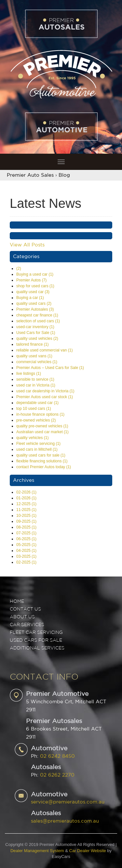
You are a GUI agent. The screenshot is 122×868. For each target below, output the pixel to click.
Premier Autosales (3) (35, 309)
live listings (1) (29, 374)
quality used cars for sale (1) (41, 455)
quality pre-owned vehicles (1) (42, 426)
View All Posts (27, 245)
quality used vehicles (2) (37, 339)
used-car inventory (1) (35, 327)
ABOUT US (22, 617)
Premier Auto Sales (30, 175)
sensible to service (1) (35, 379)
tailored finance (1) (32, 344)
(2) (19, 268)
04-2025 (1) (26, 551)
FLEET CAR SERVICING (36, 633)
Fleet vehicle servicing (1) (38, 444)
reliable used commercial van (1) (44, 350)
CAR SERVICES (27, 625)
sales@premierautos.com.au (65, 821)
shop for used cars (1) (35, 286)
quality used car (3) (33, 292)
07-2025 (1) (26, 533)
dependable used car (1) (37, 403)
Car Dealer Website (88, 851)
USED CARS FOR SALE (36, 640)
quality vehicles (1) (32, 438)
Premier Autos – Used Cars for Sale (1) (50, 368)
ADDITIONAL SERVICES (37, 648)
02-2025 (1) (26, 562)
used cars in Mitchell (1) (37, 449)
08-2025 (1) (26, 527)
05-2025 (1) (26, 545)
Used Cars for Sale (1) (36, 333)
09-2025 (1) (26, 521)
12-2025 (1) (26, 504)
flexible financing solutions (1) (42, 461)
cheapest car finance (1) (37, 315)
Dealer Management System (37, 851)
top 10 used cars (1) (34, 409)
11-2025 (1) (26, 510)
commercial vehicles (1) (37, 362)
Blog (64, 175)
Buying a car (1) (30, 298)
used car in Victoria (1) (36, 385)
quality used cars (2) (34, 303)
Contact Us (25, 609)
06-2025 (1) (26, 539)
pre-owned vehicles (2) (36, 420)
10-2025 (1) (26, 516)
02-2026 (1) (26, 492)
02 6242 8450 (57, 756)
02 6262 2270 (57, 775)
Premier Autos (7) (31, 280)
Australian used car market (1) (42, 432)
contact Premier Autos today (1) (44, 467)
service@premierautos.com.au (68, 802)
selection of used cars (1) (38, 321)
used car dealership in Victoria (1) (45, 391)
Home (17, 601)
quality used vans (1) (34, 356)
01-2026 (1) (26, 498)
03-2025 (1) (26, 556)
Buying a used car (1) (35, 274)
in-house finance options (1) (40, 414)
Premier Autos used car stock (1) (45, 397)
